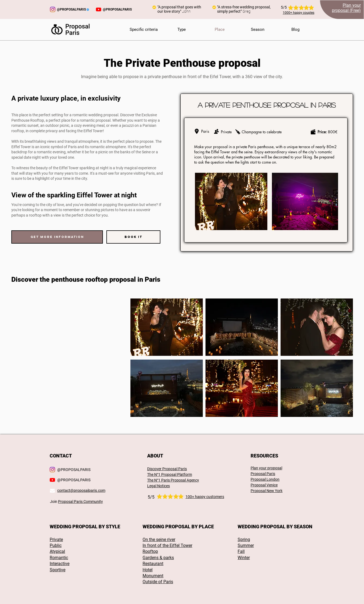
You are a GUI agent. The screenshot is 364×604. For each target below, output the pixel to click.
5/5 (151, 497)
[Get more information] (57, 237)
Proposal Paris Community (80, 502)
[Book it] (133, 237)
